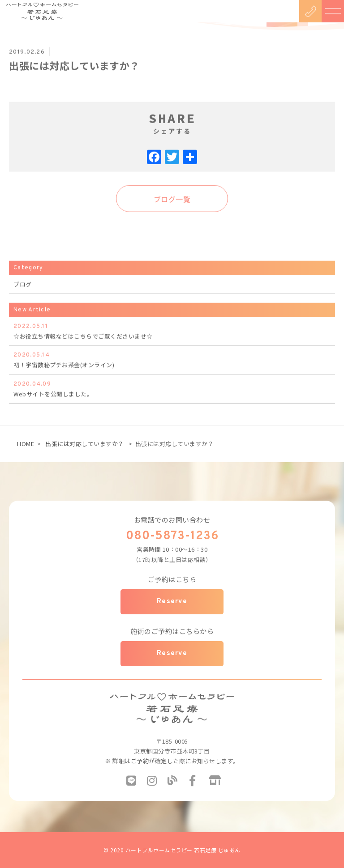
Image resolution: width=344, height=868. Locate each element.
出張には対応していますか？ (85, 444)
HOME (26, 444)
